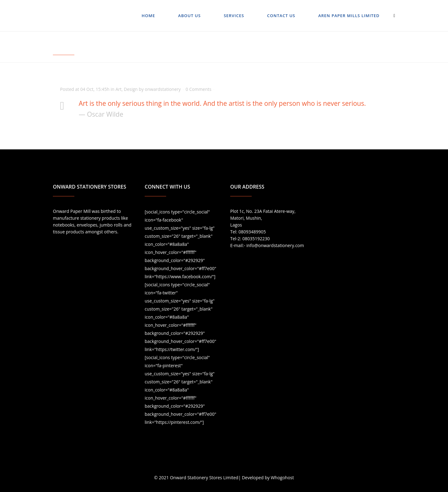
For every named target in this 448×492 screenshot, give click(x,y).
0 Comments (199, 89)
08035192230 (256, 239)
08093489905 (252, 232)
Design (131, 89)
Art (119, 89)
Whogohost (282, 478)
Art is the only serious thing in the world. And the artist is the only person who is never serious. (222, 103)
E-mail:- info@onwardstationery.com (267, 245)
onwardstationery (163, 89)
